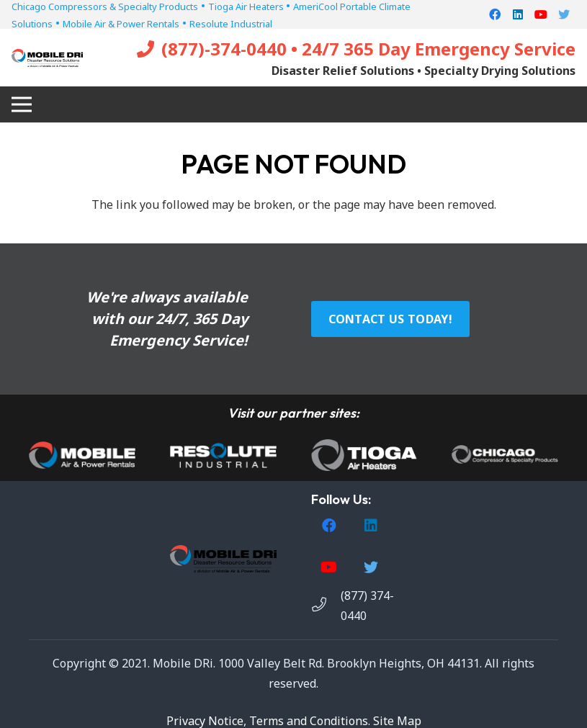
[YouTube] (541, 14)
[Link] (47, 58)
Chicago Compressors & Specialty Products (105, 6)
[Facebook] (495, 14)
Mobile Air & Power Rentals (121, 24)
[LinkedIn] (518, 14)
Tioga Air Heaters (247, 6)
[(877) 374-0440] (326, 606)
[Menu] (22, 104)
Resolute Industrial (231, 24)
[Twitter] (564, 14)
